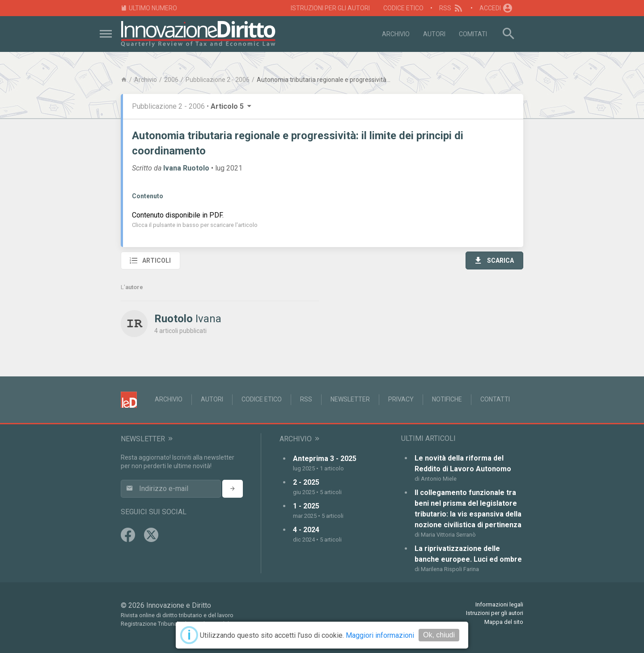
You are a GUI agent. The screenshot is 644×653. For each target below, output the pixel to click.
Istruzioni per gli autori (330, 8)
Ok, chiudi (439, 635)
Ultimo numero (149, 8)
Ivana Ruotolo (186, 168)
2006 (171, 80)
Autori (434, 34)
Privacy (401, 399)
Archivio (396, 34)
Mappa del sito (504, 622)
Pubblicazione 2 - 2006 (218, 80)
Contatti (495, 399)
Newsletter (350, 399)
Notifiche (447, 399)
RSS (451, 8)
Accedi (496, 8)
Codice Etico (403, 8)
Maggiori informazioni (380, 635)
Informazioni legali (499, 604)
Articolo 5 (232, 106)
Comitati (473, 34)
